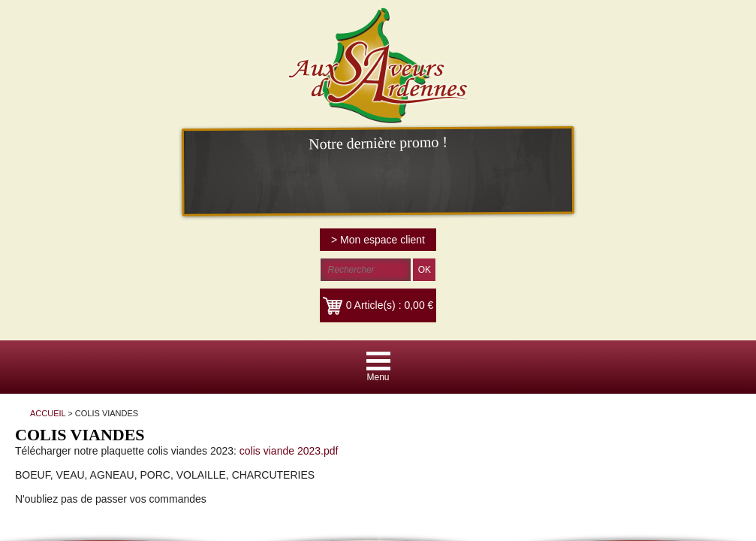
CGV (279, 318)
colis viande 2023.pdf (441, 165)
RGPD (577, 318)
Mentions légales (512, 318)
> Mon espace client (698, 19)
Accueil (196, 318)
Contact (240, 318)
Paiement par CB (340, 318)
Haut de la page (427, 318)
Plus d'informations (578, 397)
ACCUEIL (93, 136)
